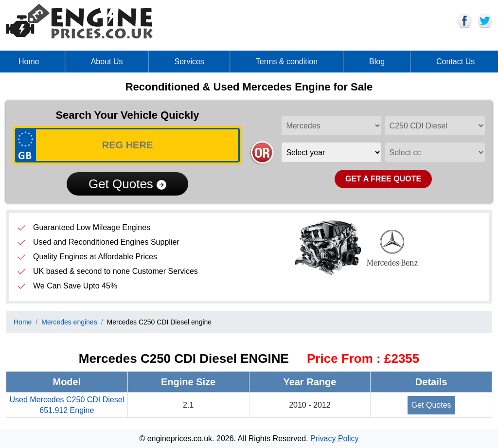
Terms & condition (287, 62)
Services (189, 62)
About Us (107, 62)
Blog (377, 62)
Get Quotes (127, 184)
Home (29, 62)
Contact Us (455, 62)
